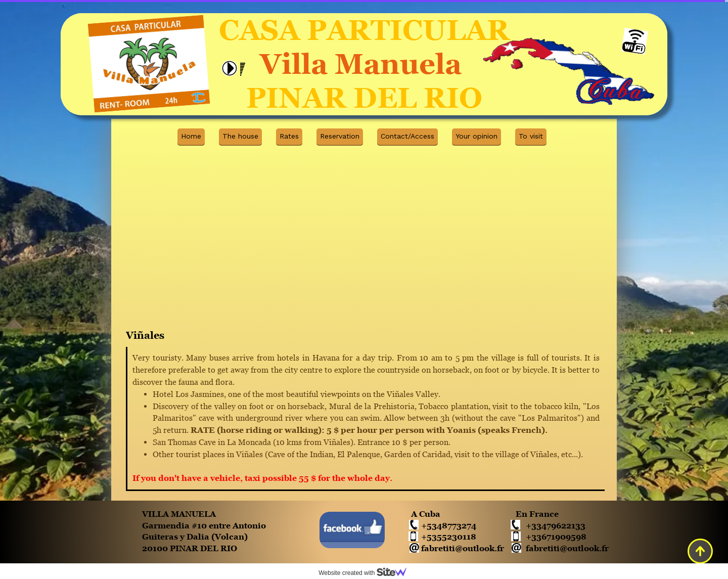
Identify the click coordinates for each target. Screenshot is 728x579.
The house (240, 136)
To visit (531, 136)
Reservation (340, 136)
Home (191, 136)
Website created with (367, 573)
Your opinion (476, 136)
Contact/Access (407, 136)
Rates (289, 136)
